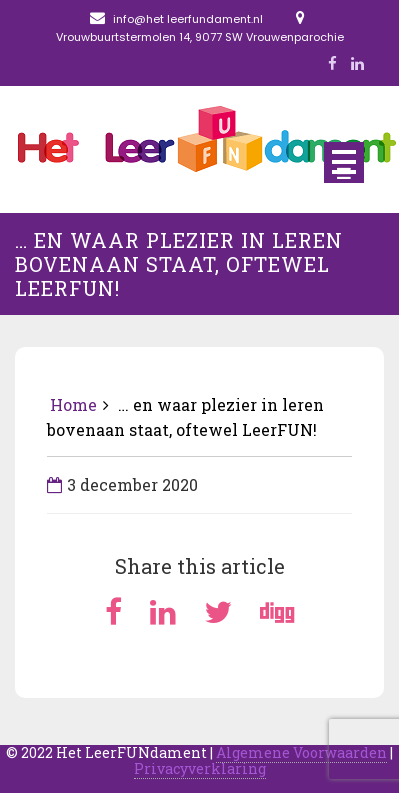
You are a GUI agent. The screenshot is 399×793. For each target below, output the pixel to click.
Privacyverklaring (200, 768)
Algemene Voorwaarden (301, 752)
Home (73, 404)
